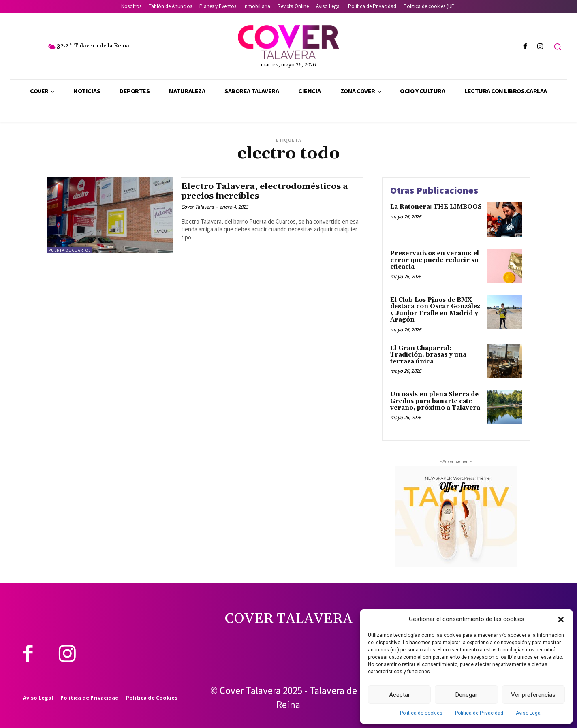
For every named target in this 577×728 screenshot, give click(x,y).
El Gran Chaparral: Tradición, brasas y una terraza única (428, 355)
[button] (561, 619)
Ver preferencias (533, 695)
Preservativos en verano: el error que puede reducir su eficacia (435, 260)
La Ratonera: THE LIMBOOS (436, 207)
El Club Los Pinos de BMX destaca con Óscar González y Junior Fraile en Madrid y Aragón (435, 310)
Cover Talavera (198, 207)
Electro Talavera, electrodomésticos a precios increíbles (265, 191)
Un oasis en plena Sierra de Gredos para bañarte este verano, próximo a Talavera (435, 401)
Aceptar (400, 695)
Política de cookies (421, 713)
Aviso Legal (529, 713)
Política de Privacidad (479, 713)
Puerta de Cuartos (70, 250)
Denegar (466, 695)
